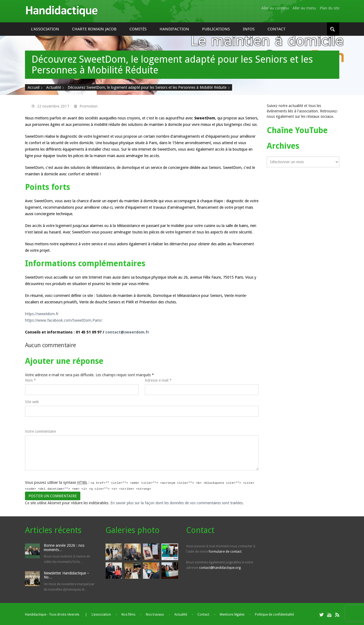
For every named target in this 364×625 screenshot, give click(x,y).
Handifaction (174, 29)
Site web (32, 402)
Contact (277, 29)
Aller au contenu (275, 8)
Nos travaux (155, 613)
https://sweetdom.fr (42, 314)
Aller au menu (304, 8)
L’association (45, 29)
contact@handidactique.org (220, 567)
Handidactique (62, 11)
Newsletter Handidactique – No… (66, 574)
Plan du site (329, 8)
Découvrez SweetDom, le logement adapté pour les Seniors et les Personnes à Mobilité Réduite (147, 87)
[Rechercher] (333, 29)
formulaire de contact (225, 551)
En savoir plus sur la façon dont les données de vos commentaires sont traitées (176, 502)
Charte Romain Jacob (94, 29)
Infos (249, 29)
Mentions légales (232, 613)
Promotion (89, 106)
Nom (30, 380)
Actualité (54, 87)
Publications (216, 29)
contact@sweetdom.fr (127, 332)
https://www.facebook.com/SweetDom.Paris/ (64, 320)
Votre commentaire (40, 431)
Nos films (128, 613)
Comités (138, 29)
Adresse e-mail (158, 380)
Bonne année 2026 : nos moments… (64, 546)
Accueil (34, 87)
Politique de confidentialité (274, 613)
